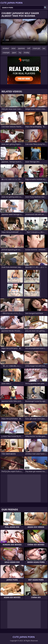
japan (14, 53)
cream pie (36, 48)
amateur (6, 48)
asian (13, 48)
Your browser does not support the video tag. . (24, 32)
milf (29, 48)
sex (44, 48)
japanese (21, 48)
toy (20, 53)
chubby (26, 53)
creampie (6, 53)
